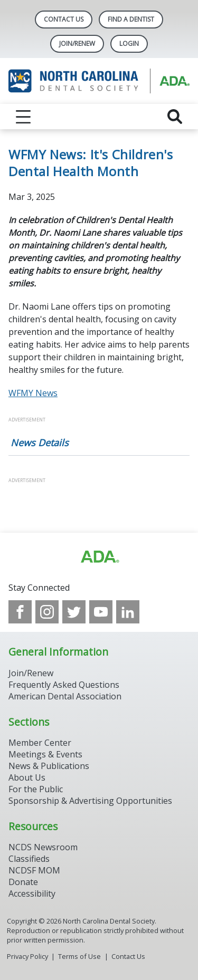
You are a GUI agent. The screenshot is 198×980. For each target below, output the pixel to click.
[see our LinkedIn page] (128, 612)
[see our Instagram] (47, 612)
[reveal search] (175, 117)
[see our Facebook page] (20, 612)
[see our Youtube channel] (101, 612)
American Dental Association (65, 696)
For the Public (36, 789)
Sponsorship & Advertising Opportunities (90, 801)
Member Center (40, 743)
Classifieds (29, 859)
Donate (23, 882)
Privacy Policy (27, 956)
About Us (27, 777)
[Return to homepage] (99, 81)
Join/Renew (77, 44)
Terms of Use (79, 956)
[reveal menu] (23, 117)
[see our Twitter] (74, 612)
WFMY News (33, 393)
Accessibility (32, 893)
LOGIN (129, 44)
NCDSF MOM (34, 870)
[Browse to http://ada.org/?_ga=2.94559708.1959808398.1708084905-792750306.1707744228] (99, 557)
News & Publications (49, 766)
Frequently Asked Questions (64, 685)
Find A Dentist (131, 19)
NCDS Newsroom (43, 847)
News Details (40, 443)
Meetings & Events (45, 754)
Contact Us (64, 19)
